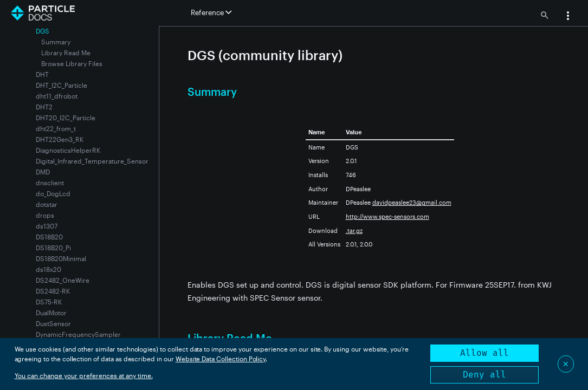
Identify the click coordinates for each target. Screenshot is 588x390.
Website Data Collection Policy (221, 359)
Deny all (484, 375)
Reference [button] (211, 12)
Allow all (484, 353)
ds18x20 (49, 269)
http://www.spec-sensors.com (387, 216)
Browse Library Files (72, 63)
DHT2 (44, 107)
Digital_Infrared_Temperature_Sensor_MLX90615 (109, 161)
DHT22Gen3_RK (60, 139)
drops (45, 215)
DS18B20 (49, 237)
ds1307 (47, 226)
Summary (56, 42)
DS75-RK (49, 302)
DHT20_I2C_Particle (66, 118)
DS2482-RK (53, 291)
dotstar (47, 204)
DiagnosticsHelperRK (68, 150)
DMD (43, 172)
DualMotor (51, 313)
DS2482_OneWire (63, 280)
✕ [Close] (566, 364)
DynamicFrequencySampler (78, 334)
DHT (42, 74)
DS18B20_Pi (53, 248)
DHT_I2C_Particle (62, 85)
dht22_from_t (56, 128)
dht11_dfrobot (57, 96)
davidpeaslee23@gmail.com (412, 202)
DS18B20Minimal (61, 258)
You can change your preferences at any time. (84, 375)
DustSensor (53, 323)
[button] (568, 17)
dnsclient (50, 183)
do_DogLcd (53, 193)
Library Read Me (66, 53)
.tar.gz (354, 230)
